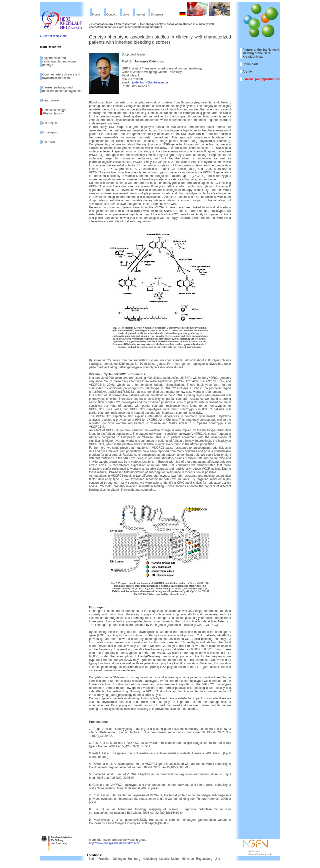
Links (126, 14)
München (188, 859)
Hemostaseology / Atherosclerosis (54, 112)
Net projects (50, 123)
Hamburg (134, 859)
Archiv (247, 72)
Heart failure (50, 100)
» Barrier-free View (53, 36)
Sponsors (157, 14)
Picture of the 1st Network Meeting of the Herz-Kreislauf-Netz (261, 53)
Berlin (92, 859)
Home (96, 14)
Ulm (217, 859)
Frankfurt (104, 859)
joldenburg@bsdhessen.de (150, 82)
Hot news (48, 142)
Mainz (175, 859)
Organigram (50, 132)
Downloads (250, 64)
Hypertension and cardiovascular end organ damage (59, 61)
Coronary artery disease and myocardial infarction (61, 76)
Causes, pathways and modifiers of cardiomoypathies (62, 89)
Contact (111, 14)
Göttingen (119, 859)
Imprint (140, 14)
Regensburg (204, 859)
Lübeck (164, 859)
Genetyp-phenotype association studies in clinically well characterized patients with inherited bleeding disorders (151, 25)
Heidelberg (150, 859)
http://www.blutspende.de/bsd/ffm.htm (114, 843)
